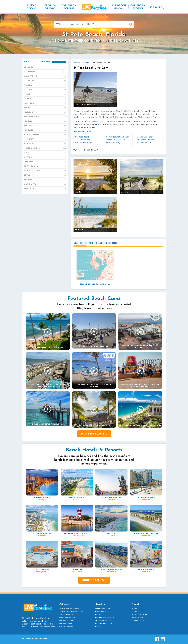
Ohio (45, 153)
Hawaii (45, 94)
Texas (45, 175)
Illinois (45, 99)
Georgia (45, 90)
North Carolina (45, 148)
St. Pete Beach (82, 137)
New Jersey (45, 139)
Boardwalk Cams (66, 623)
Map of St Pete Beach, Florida (95, 284)
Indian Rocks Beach (115, 140)
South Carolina (45, 171)
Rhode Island (45, 166)
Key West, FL (101, 614)
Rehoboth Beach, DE (104, 623)
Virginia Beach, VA (103, 620)
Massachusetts (45, 117)
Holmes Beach (144, 143)
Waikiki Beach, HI (103, 608)
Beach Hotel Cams (66, 620)
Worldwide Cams (66, 626)
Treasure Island (83, 140)
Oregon (45, 157)
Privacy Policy (138, 620)
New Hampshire (45, 135)
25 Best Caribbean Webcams (71, 611)
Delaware (45, 81)
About (135, 608)
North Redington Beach (118, 137)
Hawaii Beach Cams (67, 617)
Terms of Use (138, 617)
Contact (135, 611)
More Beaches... (94, 580)
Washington (45, 184)
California (45, 72)
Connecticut (45, 76)
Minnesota (45, 126)
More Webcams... (94, 434)
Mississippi (45, 130)
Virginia (45, 180)
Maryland (45, 112)
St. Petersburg (113, 143)
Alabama (45, 67)
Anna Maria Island (146, 140)
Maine (45, 108)
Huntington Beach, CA (105, 617)
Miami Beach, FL (102, 611)
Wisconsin (45, 189)
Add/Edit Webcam (140, 614)
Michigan (45, 121)
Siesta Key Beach (145, 137)
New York (45, 144)
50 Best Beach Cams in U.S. (70, 608)
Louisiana (45, 103)
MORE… (99, 626)
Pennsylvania (45, 162)
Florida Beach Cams (67, 614)
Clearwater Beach (84, 143)
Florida (45, 85)
